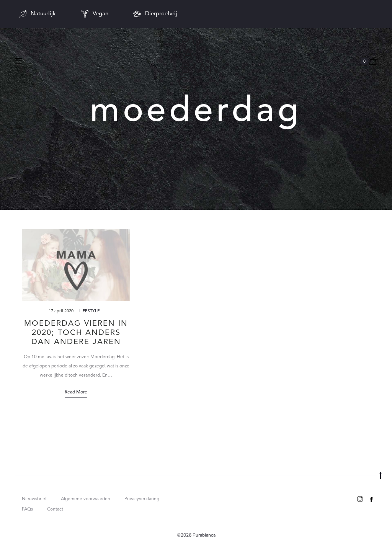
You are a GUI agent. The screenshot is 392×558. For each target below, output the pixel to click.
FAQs (27, 509)
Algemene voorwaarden (86, 499)
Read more (76, 392)
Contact (55, 509)
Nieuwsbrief (34, 499)
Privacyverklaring (142, 499)
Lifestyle (90, 311)
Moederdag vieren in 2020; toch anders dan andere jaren (76, 333)
